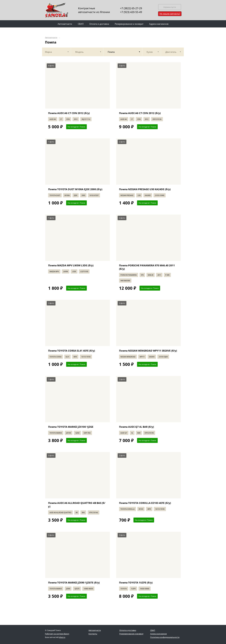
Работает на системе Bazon (57, 634)
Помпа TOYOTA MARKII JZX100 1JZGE (71, 427)
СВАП (153, 630)
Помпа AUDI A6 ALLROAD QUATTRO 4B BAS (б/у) (77, 505)
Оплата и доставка (128, 630)
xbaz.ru (62, 637)
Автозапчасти (51, 37)
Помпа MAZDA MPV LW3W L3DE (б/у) (71, 265)
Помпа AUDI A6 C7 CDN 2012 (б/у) (69, 113)
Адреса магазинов (158, 634)
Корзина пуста (170, 7)
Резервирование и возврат (131, 634)
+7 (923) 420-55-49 (131, 12)
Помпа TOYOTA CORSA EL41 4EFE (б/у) (72, 351)
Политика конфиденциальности (165, 637)
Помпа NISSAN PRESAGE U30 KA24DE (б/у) (145, 189)
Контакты (93, 634)
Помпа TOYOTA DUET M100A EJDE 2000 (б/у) (75, 189)
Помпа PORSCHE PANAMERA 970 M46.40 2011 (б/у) (147, 267)
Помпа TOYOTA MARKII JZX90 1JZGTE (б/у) (74, 583)
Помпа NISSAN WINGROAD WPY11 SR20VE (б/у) (148, 351)
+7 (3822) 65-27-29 (131, 8)
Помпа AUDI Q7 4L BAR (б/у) (136, 427)
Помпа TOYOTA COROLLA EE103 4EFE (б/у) (145, 503)
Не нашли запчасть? (170, 14)
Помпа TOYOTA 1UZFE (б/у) (136, 583)
